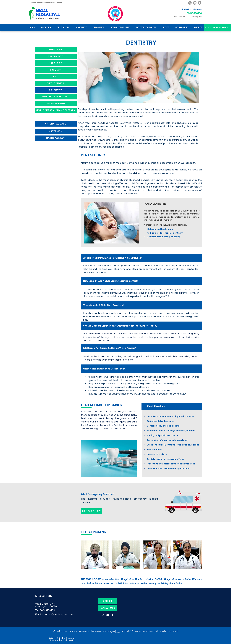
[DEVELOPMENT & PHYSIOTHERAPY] (56, 110)
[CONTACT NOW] (92, 511)
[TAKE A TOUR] (108, 608)
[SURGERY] (56, 70)
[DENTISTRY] (56, 90)
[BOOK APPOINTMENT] (218, 27)
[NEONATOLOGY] (56, 138)
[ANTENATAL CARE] (56, 124)
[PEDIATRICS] (56, 50)
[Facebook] (200, 3)
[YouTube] (195, 3)
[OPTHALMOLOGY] (56, 104)
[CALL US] (108, 601)
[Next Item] (197, 555)
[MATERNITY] (56, 131)
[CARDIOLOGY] (56, 56)
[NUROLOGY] (56, 63)
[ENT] (56, 77)
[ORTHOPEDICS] (56, 83)
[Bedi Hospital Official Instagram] (190, 3)
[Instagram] (103, 615)
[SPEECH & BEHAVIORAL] (56, 97)
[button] (63, 27)
